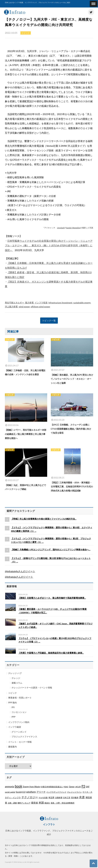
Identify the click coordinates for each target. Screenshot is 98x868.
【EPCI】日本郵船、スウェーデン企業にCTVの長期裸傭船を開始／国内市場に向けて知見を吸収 (71, 429)
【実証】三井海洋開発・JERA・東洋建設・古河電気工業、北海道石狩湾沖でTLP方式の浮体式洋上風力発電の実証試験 (72, 487)
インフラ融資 (15, 727)
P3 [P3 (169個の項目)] (83, 786)
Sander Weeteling (73, 228)
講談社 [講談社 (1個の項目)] (47, 803)
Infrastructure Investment (60, 303)
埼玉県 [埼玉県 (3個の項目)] (51, 797)
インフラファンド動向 (19, 722)
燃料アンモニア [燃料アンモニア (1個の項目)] (24, 803)
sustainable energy (82, 303)
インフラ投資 (41, 303)
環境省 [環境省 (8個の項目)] (34, 803)
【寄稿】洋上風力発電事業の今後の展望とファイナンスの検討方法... (44, 519)
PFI (13, 707)
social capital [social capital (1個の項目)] (10, 792)
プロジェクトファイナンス (24, 736)
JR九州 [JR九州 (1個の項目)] (78, 787)
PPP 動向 (12, 703)
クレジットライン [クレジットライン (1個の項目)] (74, 792)
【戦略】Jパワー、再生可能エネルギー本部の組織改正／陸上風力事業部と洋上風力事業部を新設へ (26, 434)
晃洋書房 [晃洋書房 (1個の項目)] (75, 798)
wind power (24, 307)
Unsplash (61, 228)
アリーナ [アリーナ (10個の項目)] (41, 792)
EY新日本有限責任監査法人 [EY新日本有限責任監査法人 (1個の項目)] (52, 787)
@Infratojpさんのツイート (19, 577)
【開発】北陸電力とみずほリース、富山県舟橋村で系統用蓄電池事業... (52, 598)
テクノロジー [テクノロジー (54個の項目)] (30, 797)
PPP (13, 717)
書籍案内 (12, 747)
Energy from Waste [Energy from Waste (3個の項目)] (32, 787)
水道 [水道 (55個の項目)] (82, 797)
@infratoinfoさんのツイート (20, 571)
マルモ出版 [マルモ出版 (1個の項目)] (43, 798)
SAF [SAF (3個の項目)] (88, 787)
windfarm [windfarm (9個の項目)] (31, 792)
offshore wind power (40, 307)
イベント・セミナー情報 (20, 742)
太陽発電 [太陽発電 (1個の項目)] (59, 798)
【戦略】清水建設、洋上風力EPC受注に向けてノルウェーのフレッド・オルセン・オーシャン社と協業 (72, 379)
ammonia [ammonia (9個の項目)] (10, 786)
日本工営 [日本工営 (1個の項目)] (67, 798)
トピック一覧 (49, 320)
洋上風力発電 (11, 307)
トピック (12, 693)
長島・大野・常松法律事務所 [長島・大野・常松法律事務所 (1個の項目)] (63, 803)
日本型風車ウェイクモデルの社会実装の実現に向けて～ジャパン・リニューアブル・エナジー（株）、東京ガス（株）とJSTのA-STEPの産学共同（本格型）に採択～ (49, 245)
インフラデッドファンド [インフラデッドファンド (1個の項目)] (56, 792)
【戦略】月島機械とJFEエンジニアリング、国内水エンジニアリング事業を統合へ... (51, 550)
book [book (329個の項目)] (18, 786)
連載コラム (17, 683)
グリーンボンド (19, 732)
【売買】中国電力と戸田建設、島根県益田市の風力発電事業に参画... (51, 653)
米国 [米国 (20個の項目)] (41, 803)
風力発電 (29, 303)
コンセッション (19, 712)
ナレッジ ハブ (15, 673)
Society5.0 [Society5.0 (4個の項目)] (21, 792)
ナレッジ (16, 678)
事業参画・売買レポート (20, 698)
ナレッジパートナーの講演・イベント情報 (32, 688)
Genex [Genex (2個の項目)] (72, 787)
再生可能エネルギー (14, 303)
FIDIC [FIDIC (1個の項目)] (66, 787)
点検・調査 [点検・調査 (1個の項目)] (12, 803)
